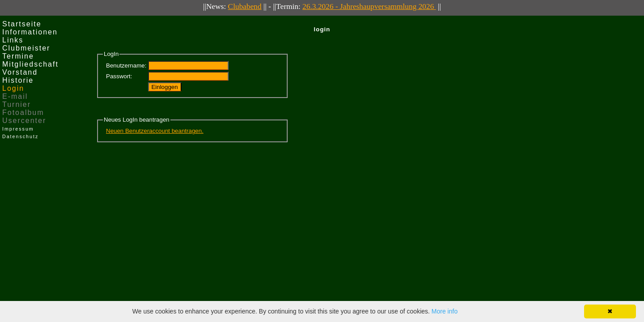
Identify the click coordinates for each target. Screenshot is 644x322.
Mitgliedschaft (30, 64)
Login (13, 88)
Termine (18, 56)
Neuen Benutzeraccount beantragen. (155, 131)
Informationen (30, 32)
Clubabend (245, 6)
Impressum (18, 129)
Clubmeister (26, 48)
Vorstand (20, 72)
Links (13, 40)
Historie (18, 80)
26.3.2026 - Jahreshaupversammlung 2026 (369, 6)
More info (445, 311)
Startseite (22, 24)
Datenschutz (20, 136)
